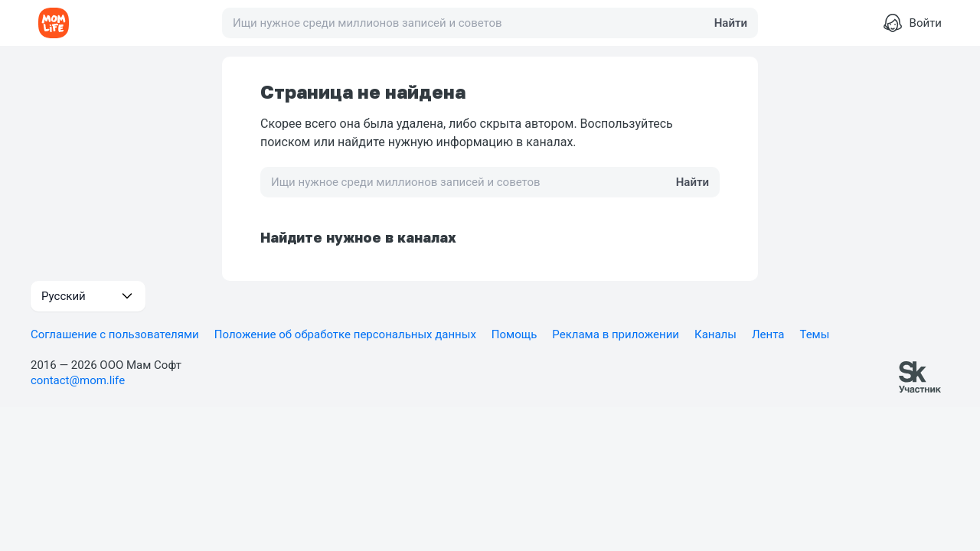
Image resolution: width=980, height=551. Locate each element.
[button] (88, 296)
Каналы (715, 334)
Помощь (514, 334)
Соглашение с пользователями (115, 334)
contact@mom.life (78, 380)
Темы (814, 334)
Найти (731, 23)
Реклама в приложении (616, 334)
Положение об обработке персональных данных (345, 334)
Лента (768, 334)
